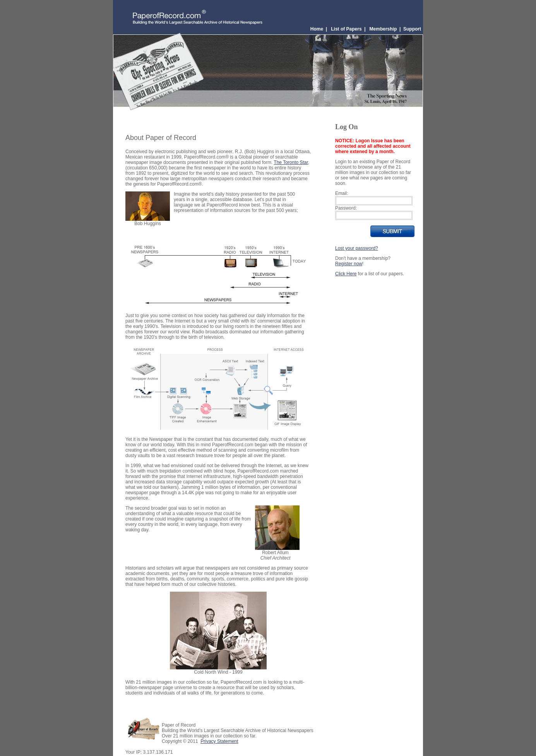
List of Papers (346, 29)
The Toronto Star (291, 162)
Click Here (346, 274)
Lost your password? (357, 248)
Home (317, 29)
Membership (383, 29)
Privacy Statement (219, 741)
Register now (349, 264)
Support (412, 29)
